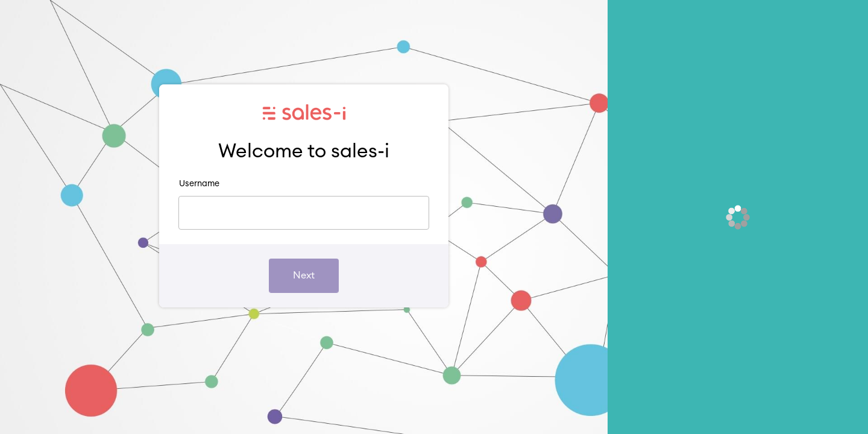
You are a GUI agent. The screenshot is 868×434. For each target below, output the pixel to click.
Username (199, 184)
